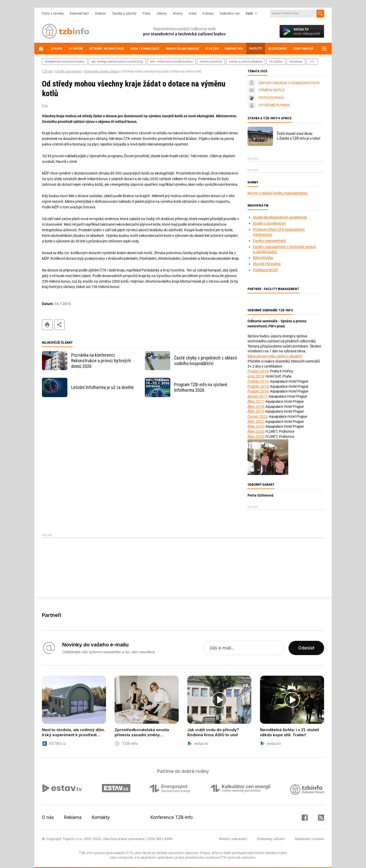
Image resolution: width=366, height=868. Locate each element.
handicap (296, 62)
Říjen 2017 (256, 401)
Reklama (73, 817)
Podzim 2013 (258, 371)
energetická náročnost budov (65, 62)
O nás (48, 817)
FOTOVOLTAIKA (271, 98)
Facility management (68, 71)
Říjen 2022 (256, 422)
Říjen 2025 (256, 437)
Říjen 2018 (256, 407)
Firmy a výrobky (53, 13)
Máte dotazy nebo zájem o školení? (275, 356)
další (312, 62)
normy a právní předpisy (246, 62)
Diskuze (100, 13)
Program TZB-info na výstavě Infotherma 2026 (201, 387)
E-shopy (208, 13)
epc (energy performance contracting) (117, 62)
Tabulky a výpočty (124, 13)
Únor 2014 (256, 376)
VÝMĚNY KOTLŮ (271, 90)
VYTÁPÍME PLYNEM (274, 105)
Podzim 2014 (258, 381)
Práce (147, 13)
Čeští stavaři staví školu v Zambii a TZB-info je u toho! (299, 136)
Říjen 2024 (256, 431)
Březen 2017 (257, 396)
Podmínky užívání (271, 839)
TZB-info (47, 71)
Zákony (162, 13)
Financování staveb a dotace (101, 71)
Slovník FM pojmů (267, 264)
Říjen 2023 (256, 426)
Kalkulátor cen (230, 13)
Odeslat (306, 648)
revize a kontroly (211, 62)
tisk (47, 325)
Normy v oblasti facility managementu (277, 193)
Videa (193, 13)
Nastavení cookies (309, 839)
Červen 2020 (257, 416)
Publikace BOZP (265, 270)
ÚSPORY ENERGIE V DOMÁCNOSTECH (289, 83)
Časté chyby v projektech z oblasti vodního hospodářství (206, 361)
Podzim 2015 (258, 386)
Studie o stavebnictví (269, 223)
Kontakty (101, 817)
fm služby (276, 62)
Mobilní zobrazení (233, 839)
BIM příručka (263, 258)
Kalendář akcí (79, 13)
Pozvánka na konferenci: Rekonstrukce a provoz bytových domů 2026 (101, 361)
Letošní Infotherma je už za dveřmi (102, 387)
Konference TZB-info (172, 817)
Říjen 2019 (256, 411)
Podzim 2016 (258, 391)
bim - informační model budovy (171, 62)
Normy (178, 13)
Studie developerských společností (280, 217)
